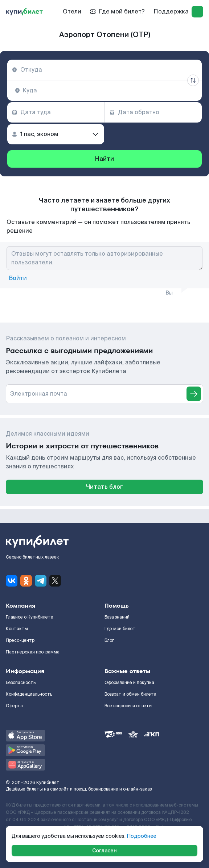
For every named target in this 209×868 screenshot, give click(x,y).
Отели (72, 11)
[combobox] (104, 70)
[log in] (197, 12)
